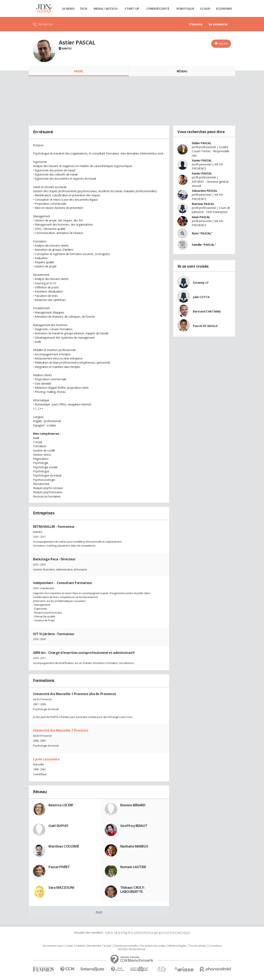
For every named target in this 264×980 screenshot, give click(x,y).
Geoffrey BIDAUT (134, 826)
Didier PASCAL (202, 143)
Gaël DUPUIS (58, 826)
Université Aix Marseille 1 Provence (61, 730)
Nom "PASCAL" (202, 233)
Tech (83, 8)
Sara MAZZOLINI (61, 888)
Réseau (182, 71)
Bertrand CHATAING (207, 311)
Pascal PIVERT (59, 867)
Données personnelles (126, 946)
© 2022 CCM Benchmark (132, 949)
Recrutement (94, 946)
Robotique (185, 8)
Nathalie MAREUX (134, 846)
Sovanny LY (201, 283)
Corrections (215, 946)
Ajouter (223, 43)
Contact (69, 946)
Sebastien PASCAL (204, 191)
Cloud (205, 8)
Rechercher (45, 24)
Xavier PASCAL (202, 160)
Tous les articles (198, 946)
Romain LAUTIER (133, 867)
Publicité (80, 946)
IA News (68, 8)
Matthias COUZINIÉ (64, 846)
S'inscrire (196, 24)
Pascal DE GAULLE (205, 326)
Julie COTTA (201, 297)
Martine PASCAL (203, 204)
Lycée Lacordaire (46, 759)
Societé (107, 946)
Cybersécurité (158, 8)
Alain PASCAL (201, 217)
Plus (99, 912)
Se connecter (218, 24)
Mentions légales (177, 946)
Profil (79, 71)
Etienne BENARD (133, 805)
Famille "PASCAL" (204, 245)
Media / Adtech (106, 8)
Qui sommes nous (52, 946)
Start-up (132, 8)
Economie (224, 8)
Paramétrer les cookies (153, 946)
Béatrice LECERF (61, 805)
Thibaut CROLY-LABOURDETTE (133, 890)
